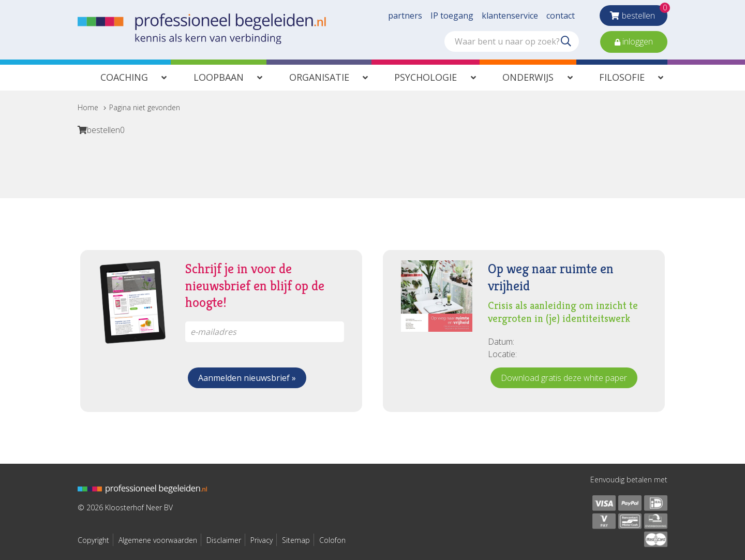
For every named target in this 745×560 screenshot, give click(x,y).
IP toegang (452, 16)
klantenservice (510, 16)
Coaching (124, 77)
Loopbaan (219, 77)
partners (405, 16)
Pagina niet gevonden (145, 107)
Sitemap (296, 540)
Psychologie (426, 77)
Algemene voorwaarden (158, 540)
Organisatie (319, 77)
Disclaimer (224, 540)
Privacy (262, 540)
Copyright (93, 540)
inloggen (637, 41)
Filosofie (622, 77)
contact (561, 16)
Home (88, 107)
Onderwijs (528, 77)
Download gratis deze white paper (564, 378)
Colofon (332, 540)
